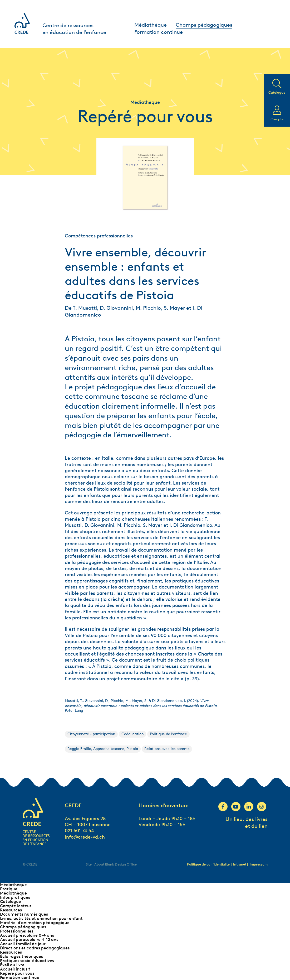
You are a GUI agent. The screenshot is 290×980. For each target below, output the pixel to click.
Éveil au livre (12, 965)
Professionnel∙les (17, 931)
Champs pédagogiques (204, 25)
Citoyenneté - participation (91, 734)
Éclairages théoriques (21, 956)
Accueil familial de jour (23, 944)
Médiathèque (151, 25)
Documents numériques (24, 914)
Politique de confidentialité (208, 864)
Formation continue (159, 32)
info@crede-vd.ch (85, 837)
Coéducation (132, 734)
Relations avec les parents (167, 749)
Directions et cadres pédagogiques (35, 948)
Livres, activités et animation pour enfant (41, 918)
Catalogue (11, 902)
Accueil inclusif (15, 969)
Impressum (259, 864)
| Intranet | (240, 864)
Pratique (9, 889)
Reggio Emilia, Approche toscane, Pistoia (103, 749)
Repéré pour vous (17, 973)
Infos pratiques (15, 897)
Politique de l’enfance (168, 734)
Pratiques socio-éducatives (27, 961)
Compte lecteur (16, 906)
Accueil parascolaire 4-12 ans (29, 940)
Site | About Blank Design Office (111, 864)
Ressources (11, 910)
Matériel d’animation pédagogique (35, 923)
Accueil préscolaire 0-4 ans (27, 935)
